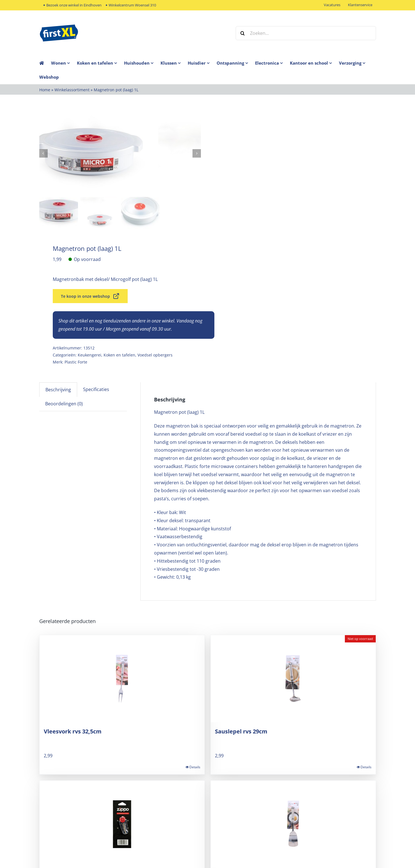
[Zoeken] (243, 33)
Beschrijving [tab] (58, 389)
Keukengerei (90, 354)
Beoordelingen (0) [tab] (64, 403)
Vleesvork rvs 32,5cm (73, 731)
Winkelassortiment (72, 90)
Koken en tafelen (119, 354)
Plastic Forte (76, 361)
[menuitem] (64, 63)
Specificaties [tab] (96, 389)
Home (45, 90)
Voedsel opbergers (155, 354)
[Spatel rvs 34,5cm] (293, 824)
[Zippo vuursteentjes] (122, 824)
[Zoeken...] (306, 33)
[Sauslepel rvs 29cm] (293, 678)
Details (195, 766)
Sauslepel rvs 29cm (241, 731)
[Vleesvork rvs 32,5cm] (122, 678)
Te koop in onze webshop (90, 296)
